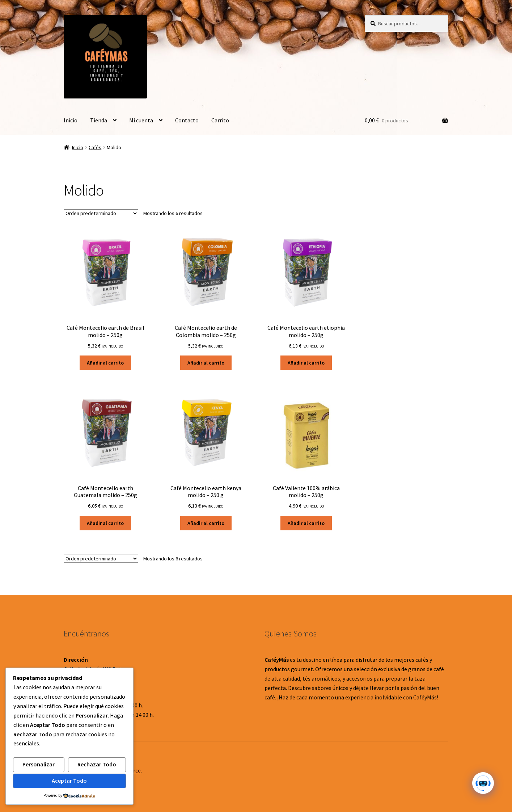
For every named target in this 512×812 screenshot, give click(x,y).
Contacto (187, 120)
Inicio (71, 120)
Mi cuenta (141, 120)
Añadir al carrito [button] (105, 363)
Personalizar (39, 764)
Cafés (95, 147)
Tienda (99, 120)
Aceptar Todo (69, 781)
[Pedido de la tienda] (101, 213)
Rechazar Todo (97, 764)
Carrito (220, 120)
